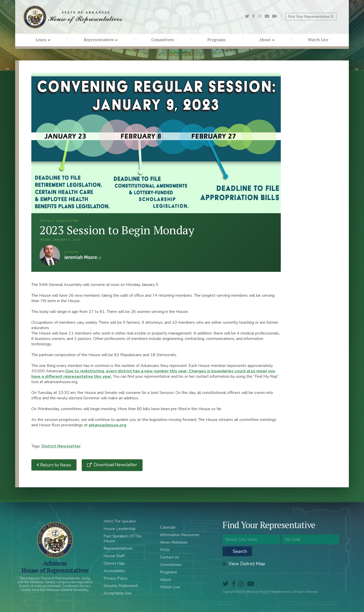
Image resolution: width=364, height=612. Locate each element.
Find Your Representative (311, 17)
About (267, 40)
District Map (114, 563)
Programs (216, 40)
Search (237, 551)
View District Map (244, 564)
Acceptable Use (118, 593)
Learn (43, 40)
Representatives (101, 40)
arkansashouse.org (107, 425)
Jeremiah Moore (50, 255)
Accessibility (114, 571)
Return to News (54, 465)
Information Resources (180, 535)
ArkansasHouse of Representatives (55, 567)
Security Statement (121, 586)
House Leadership (120, 529)
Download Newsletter (115, 465)
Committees (163, 40)
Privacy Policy (116, 578)
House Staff (114, 556)
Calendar (168, 527)
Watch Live (318, 40)
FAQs (165, 550)
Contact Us (170, 557)
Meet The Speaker (120, 521)
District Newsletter (61, 446)
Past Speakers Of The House (123, 539)
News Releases (174, 542)
